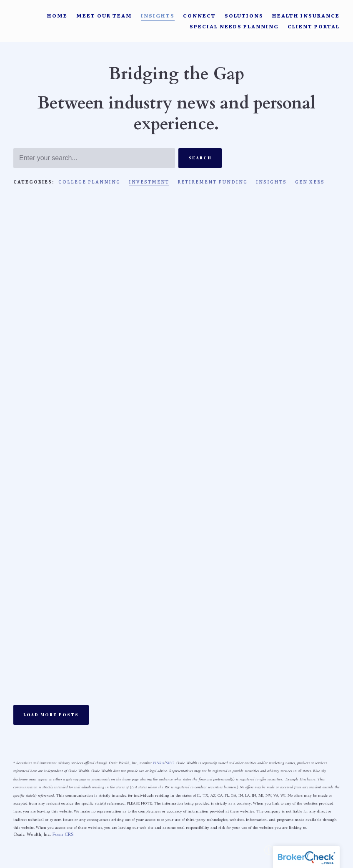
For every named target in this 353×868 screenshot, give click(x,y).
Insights (158, 15)
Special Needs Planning (234, 26)
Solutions (244, 15)
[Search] (94, 158)
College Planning (89, 182)
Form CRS (63, 835)
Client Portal (314, 26)
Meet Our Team (104, 15)
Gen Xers (310, 182)
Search (200, 158)
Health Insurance (306, 15)
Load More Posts (51, 715)
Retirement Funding (213, 182)
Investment (149, 182)
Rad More (30, 420)
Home (57, 15)
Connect (199, 15)
